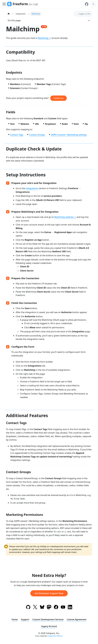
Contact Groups (37, 135)
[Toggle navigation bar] (4, 4)
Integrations (32, 188)
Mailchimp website (64, 217)
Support (25, 619)
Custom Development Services (48, 619)
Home (15, 619)
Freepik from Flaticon (55, 636)
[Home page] (9, 14)
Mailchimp (43, 38)
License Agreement (77, 619)
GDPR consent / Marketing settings (69, 135)
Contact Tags (17, 135)
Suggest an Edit (83, 14)
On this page (14, 20)
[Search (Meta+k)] (93, 4)
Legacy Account (49, 626)
